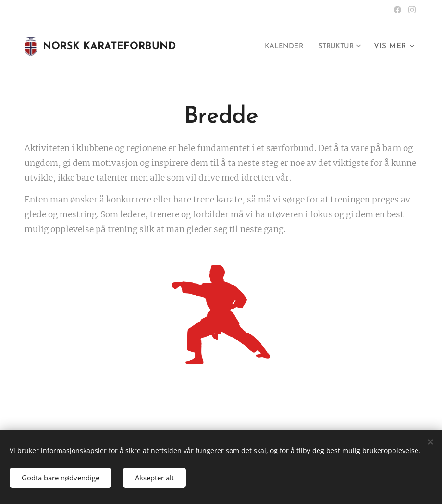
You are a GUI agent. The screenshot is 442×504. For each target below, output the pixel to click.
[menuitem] (279, 47)
